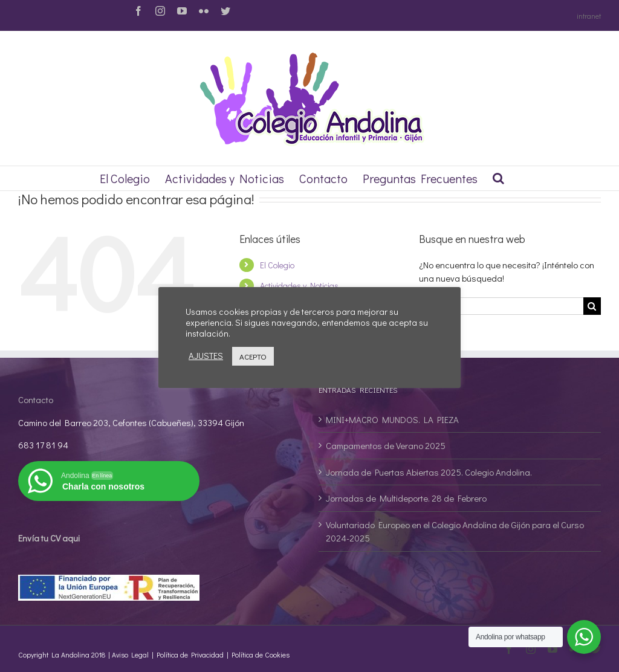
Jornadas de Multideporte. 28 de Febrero (406, 498)
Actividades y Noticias (299, 286)
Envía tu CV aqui (49, 538)
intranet (589, 16)
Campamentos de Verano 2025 (386, 445)
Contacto (36, 399)
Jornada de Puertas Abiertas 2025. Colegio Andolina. (429, 472)
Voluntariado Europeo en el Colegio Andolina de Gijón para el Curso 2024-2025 (455, 531)
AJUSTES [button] (206, 356)
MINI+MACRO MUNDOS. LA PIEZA (392, 419)
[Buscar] (498, 178)
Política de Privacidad (190, 654)
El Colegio (277, 265)
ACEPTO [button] (253, 356)
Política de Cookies (261, 654)
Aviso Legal (130, 654)
